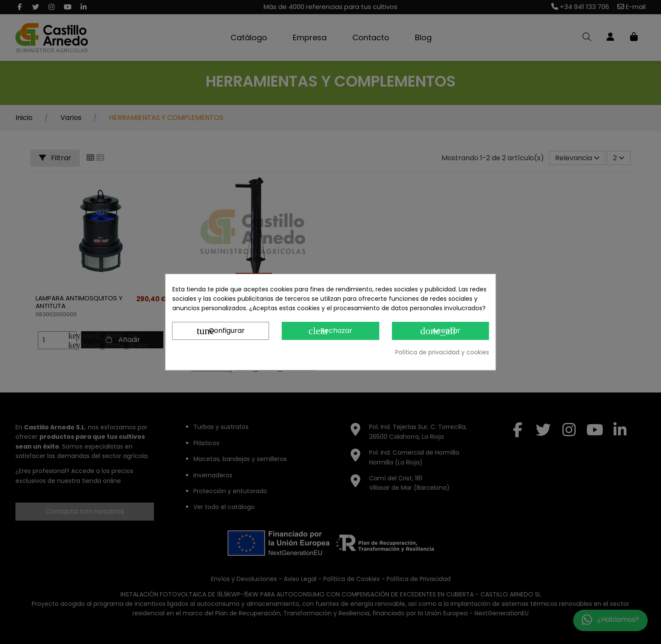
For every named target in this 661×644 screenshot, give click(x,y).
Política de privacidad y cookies (442, 352)
